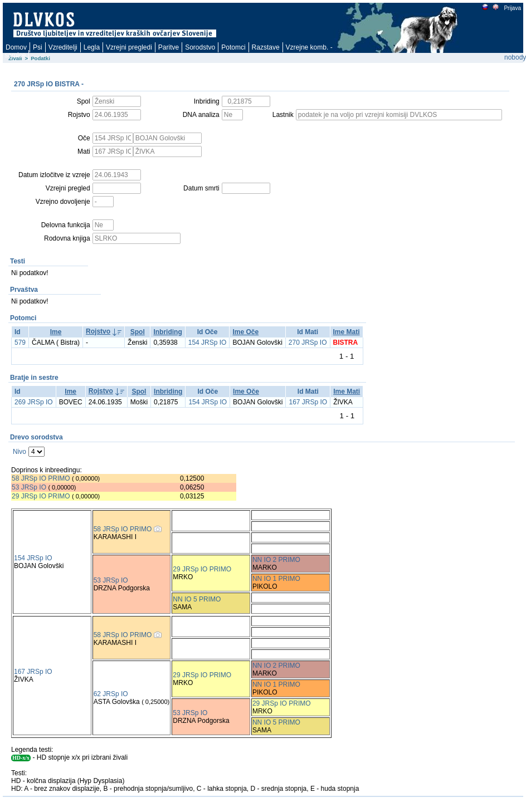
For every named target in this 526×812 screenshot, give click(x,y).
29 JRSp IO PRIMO (42, 496)
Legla (92, 47)
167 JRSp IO (308, 402)
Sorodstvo (200, 47)
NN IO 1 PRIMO (276, 579)
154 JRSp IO (208, 343)
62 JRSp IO (111, 694)
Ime (56, 332)
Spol (138, 332)
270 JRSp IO (308, 343)
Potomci (233, 47)
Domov (16, 47)
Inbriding (167, 332)
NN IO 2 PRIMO (276, 560)
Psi (38, 47)
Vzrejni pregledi (129, 47)
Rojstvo (98, 331)
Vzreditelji (63, 47)
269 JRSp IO (34, 402)
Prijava (512, 8)
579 (20, 343)
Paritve (169, 47)
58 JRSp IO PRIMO (41, 478)
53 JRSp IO (29, 487)
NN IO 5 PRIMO (197, 599)
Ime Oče (245, 332)
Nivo (20, 452)
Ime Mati (347, 332)
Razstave (266, 47)
